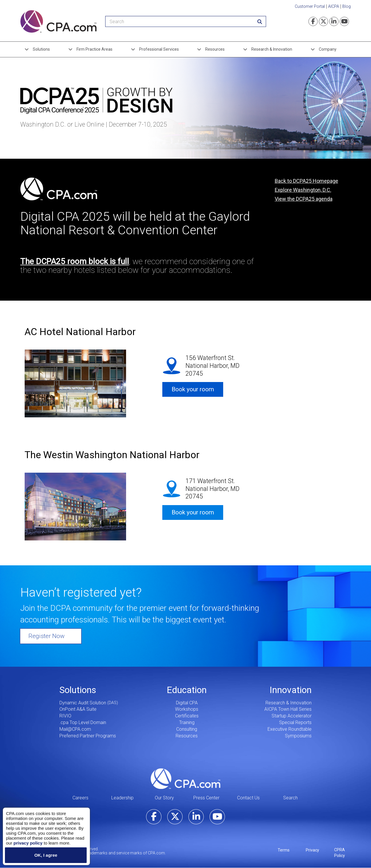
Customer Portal (310, 6)
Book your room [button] (193, 389)
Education (187, 690)
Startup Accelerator (292, 716)
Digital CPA (187, 703)
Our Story (164, 798)
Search (290, 798)
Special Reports (295, 722)
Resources (215, 49)
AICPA (334, 6)
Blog (347, 6)
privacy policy (28, 843)
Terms (284, 850)
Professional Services (159, 49)
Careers (80, 798)
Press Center (206, 798)
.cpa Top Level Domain (83, 722)
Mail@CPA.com (75, 729)
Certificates (187, 716)
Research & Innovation (272, 49)
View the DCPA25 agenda (304, 199)
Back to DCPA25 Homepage (307, 181)
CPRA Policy (340, 853)
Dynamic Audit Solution (83, 703)
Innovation (291, 690)
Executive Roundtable (290, 729)
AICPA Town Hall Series (288, 709)
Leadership (122, 798)
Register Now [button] (47, 636)
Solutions (41, 49)
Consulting (187, 729)
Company (328, 49)
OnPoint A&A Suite (78, 709)
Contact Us (248, 798)
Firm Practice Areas (94, 49)
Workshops (187, 709)
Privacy (312, 850)
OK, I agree (46, 855)
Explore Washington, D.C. (303, 190)
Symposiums (298, 736)
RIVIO (65, 716)
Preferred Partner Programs (88, 736)
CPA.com (185, 779)
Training (187, 722)
